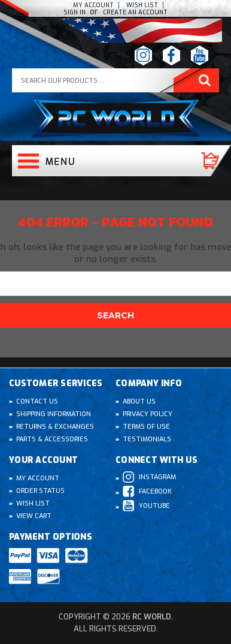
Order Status (40, 491)
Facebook (147, 491)
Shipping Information (54, 414)
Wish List (33, 503)
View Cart (34, 516)
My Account (93, 5)
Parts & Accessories (52, 439)
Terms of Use (146, 427)
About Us (139, 401)
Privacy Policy (148, 414)
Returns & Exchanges (55, 427)
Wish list (142, 5)
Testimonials (147, 439)
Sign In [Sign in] (75, 12)
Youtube (146, 506)
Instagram (149, 477)
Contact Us (37, 401)
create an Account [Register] (135, 12)
